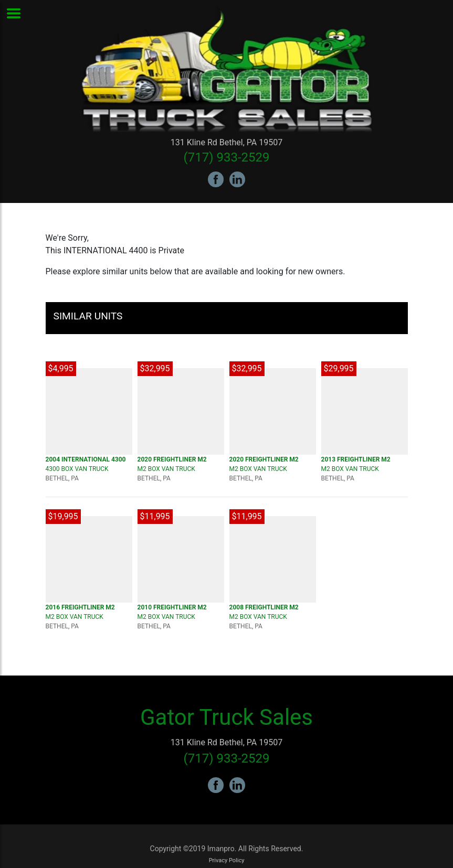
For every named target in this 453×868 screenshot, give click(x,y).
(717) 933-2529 (226, 157)
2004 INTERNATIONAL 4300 (86, 459)
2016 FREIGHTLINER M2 (80, 607)
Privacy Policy (227, 860)
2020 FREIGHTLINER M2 (172, 459)
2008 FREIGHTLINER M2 (264, 607)
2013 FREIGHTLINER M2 (356, 459)
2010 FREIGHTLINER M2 (172, 607)
